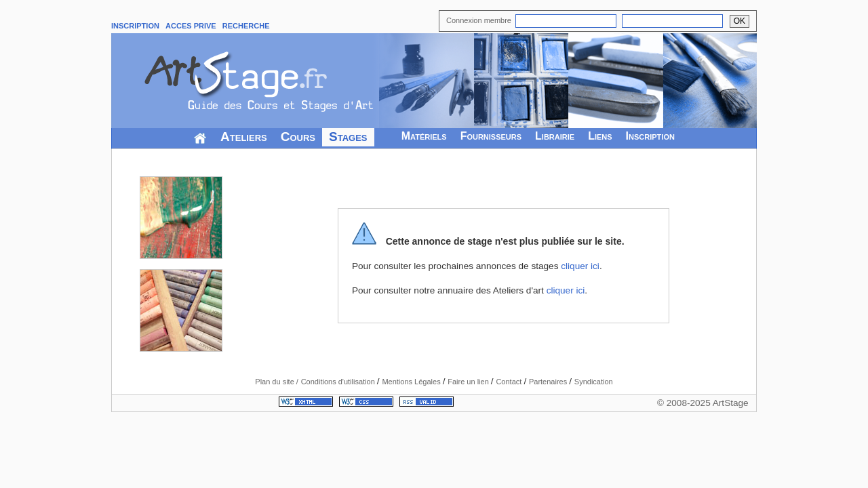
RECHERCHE (246, 26)
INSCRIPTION (135, 26)
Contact (510, 382)
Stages (348, 137)
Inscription (650, 136)
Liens (600, 136)
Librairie (555, 136)
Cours (298, 137)
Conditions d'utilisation (339, 382)
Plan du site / (277, 382)
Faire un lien (469, 382)
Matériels (424, 136)
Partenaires (549, 382)
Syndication (594, 382)
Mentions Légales (412, 382)
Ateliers (244, 137)
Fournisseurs (491, 136)
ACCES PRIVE (191, 26)
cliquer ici (580, 266)
